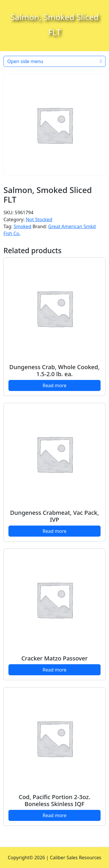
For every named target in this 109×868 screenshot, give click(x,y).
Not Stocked (39, 219)
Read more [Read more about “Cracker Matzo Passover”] (55, 670)
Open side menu (54, 61)
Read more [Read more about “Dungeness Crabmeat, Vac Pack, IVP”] (55, 531)
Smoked (23, 226)
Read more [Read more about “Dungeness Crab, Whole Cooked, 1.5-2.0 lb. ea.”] (55, 385)
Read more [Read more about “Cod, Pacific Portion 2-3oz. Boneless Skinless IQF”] (55, 815)
